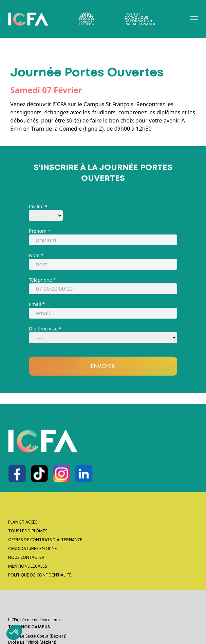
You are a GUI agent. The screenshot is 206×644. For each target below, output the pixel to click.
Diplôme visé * (45, 329)
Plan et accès (23, 522)
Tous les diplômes (28, 531)
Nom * (36, 255)
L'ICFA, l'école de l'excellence (103, 625)
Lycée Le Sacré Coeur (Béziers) (37, 636)
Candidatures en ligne (33, 548)
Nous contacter (26, 557)
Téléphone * (42, 280)
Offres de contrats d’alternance (45, 540)
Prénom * (40, 231)
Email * (37, 304)
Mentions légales (27, 566)
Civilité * (38, 206)
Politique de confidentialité (40, 575)
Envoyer (103, 366)
